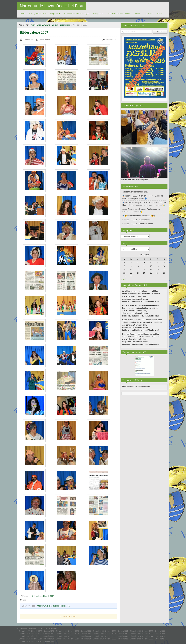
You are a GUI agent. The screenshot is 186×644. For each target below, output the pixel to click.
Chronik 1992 (61, 634)
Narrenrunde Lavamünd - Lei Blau (45, 25)
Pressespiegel (49, 641)
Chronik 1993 (74, 634)
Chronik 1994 (86, 634)
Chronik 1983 (98, 631)
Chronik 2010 (135, 636)
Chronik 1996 (111, 634)
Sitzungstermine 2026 (38, 14)
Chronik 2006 (86, 636)
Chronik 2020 (111, 639)
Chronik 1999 (148, 634)
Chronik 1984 (111, 631)
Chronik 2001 (24, 636)
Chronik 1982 (86, 631)
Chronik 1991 (49, 634)
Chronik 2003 (49, 636)
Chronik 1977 (24, 631)
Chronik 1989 (24, 634)
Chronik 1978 (36, 631)
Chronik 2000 (160, 634)
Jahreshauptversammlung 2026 (135, 192)
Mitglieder (54, 14)
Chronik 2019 (98, 639)
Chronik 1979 (49, 631)
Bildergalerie (98, 14)
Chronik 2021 (123, 639)
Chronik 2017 (74, 639)
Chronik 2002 (36, 636)
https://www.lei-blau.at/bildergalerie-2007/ (53, 606)
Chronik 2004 (61, 636)
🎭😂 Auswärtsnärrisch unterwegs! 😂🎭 (139, 216)
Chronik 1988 (160, 631)
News (23, 14)
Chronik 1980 (61, 631)
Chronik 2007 (49, 596)
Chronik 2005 (74, 636)
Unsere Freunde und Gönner (118, 14)
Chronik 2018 (86, 639)
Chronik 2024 (160, 639)
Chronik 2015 (49, 639)
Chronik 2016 (61, 639)
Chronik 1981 (74, 631)
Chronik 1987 (148, 631)
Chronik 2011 (148, 636)
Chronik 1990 (36, 634)
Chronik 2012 (160, 636)
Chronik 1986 (135, 631)
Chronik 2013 (24, 639)
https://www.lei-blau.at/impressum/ (136, 386)
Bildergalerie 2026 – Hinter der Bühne (138, 224)
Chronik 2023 (148, 639)
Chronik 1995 (98, 634)
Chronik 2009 (123, 636)
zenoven (54, 628)
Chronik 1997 (123, 634)
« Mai (123, 279)
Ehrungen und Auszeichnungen (76, 14)
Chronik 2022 (135, 639)
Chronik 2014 (36, 639)
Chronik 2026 (36, 641)
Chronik (137, 14)
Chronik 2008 (111, 636)
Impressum (149, 14)
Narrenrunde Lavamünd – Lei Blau (51, 6)
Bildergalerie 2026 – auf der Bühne (136, 220)
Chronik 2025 (24, 641)
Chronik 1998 (135, 634)
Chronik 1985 (123, 631)
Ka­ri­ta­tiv (160, 14)
